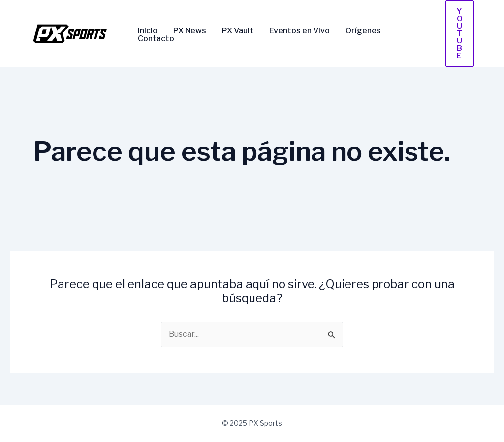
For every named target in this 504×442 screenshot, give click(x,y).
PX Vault (238, 31)
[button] (460, 34)
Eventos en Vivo (299, 31)
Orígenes (363, 31)
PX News (190, 31)
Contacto (156, 39)
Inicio (148, 31)
